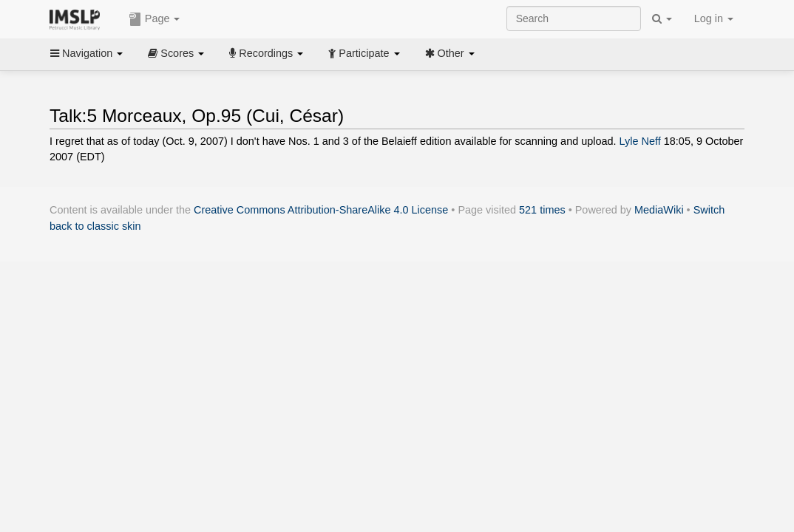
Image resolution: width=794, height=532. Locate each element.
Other (450, 53)
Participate (364, 53)
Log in (714, 18)
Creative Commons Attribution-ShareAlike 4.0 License (321, 210)
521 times (542, 210)
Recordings (266, 53)
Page (155, 19)
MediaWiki (659, 210)
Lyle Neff (640, 141)
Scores (176, 53)
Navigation (86, 53)
